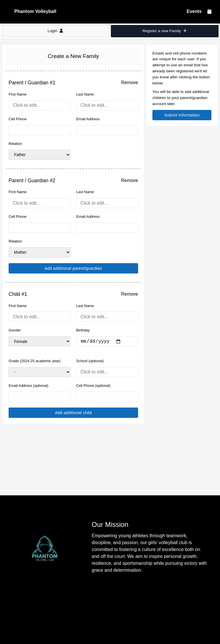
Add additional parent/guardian (73, 268)
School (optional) (90, 361)
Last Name (85, 94)
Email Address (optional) (29, 386)
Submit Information (182, 115)
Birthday (83, 330)
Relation (15, 144)
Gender (15, 330)
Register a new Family (165, 31)
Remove (129, 83)
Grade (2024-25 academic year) (35, 361)
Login (55, 31)
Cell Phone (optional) (93, 386)
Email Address (88, 119)
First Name (18, 94)
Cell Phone (18, 119)
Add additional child (73, 413)
